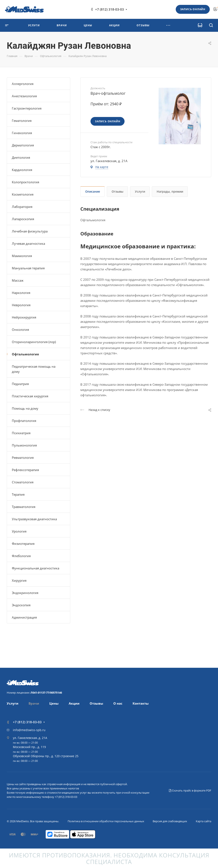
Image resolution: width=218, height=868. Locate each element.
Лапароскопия (23, 219)
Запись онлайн (193, 9)
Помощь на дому (25, 408)
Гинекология (22, 133)
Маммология (22, 256)
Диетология (21, 157)
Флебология (21, 556)
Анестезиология (24, 96)
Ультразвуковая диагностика (34, 519)
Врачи (34, 703)
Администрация (24, 617)
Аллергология (23, 84)
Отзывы (117, 191)
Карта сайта (204, 821)
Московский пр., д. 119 (29, 747)
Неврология (21, 305)
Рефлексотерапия (25, 470)
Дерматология (23, 145)
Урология (19, 531)
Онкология (20, 330)
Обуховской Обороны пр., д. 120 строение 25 (46, 756)
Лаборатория (22, 207)
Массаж (18, 280)
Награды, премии (170, 191)
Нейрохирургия (24, 317)
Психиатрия (21, 433)
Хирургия (19, 580)
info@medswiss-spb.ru (29, 730)
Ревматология (23, 458)
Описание (93, 191)
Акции (74, 703)
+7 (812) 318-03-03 (110, 9)
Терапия (18, 494)
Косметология (23, 194)
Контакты (141, 703)
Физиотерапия (23, 544)
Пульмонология (24, 445)
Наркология (21, 293)
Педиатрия (20, 384)
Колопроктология (25, 182)
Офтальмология (25, 354)
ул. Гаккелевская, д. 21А (30, 738)
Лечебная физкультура (30, 231)
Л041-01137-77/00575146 (46, 693)
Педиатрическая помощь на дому (34, 369)
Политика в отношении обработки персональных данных (106, 821)
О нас (118, 703)
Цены (54, 703)
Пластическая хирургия (30, 396)
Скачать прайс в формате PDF (190, 790)
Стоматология (23, 482)
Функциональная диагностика (36, 568)
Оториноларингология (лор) (34, 342)
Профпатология (24, 421)
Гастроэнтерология (27, 108)
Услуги (140, 191)
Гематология (22, 121)
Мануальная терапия (28, 268)
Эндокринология (25, 593)
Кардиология (22, 170)
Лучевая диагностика (28, 243)
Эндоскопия (21, 605)
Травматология (24, 507)
